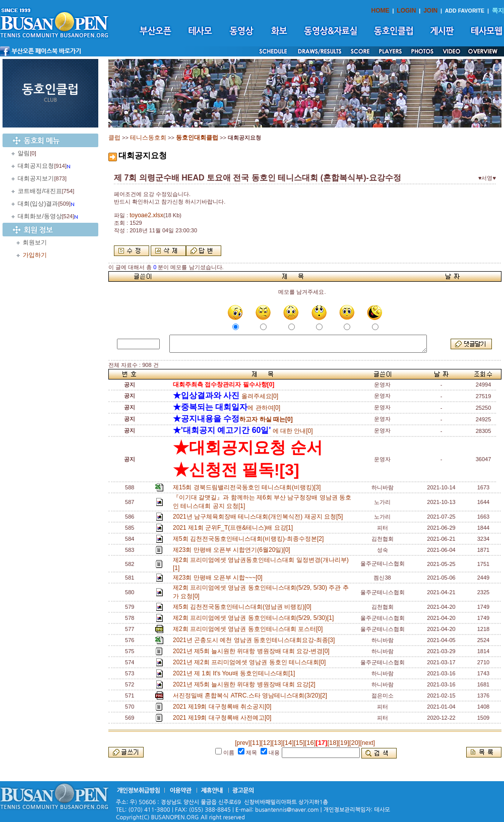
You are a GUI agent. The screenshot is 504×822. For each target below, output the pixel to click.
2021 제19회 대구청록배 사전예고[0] (224, 718)
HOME (381, 11)
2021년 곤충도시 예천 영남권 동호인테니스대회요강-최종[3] (256, 640)
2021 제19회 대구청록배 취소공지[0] (224, 707)
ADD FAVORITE (465, 11)
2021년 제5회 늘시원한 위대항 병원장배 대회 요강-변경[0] (253, 651)
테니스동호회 (148, 138)
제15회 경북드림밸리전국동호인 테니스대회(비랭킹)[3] (248, 487)
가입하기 (35, 255)
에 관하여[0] (227, 408)
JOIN (430, 11)
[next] (367, 743)
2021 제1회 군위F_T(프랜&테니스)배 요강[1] (235, 528)
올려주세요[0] (226, 396)
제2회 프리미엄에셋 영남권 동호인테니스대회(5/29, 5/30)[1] (255, 618)
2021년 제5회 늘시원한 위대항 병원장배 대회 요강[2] (246, 684)
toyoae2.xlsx (146, 215)
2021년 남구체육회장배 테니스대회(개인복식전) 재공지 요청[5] (260, 517)
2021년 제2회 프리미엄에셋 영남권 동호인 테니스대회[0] (251, 662)
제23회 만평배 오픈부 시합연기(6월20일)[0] (233, 550)
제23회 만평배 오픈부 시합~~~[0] (219, 578)
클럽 (114, 138)
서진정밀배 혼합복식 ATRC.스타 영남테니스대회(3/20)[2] (251, 695)
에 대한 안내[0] (243, 431)
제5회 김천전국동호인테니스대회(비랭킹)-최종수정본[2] (250, 539)
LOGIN (406, 11)
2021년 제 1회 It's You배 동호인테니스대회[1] (236, 673)
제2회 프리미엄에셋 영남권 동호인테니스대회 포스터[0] (249, 629)
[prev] (242, 743)
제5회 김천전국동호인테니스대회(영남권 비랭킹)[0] (244, 607)
